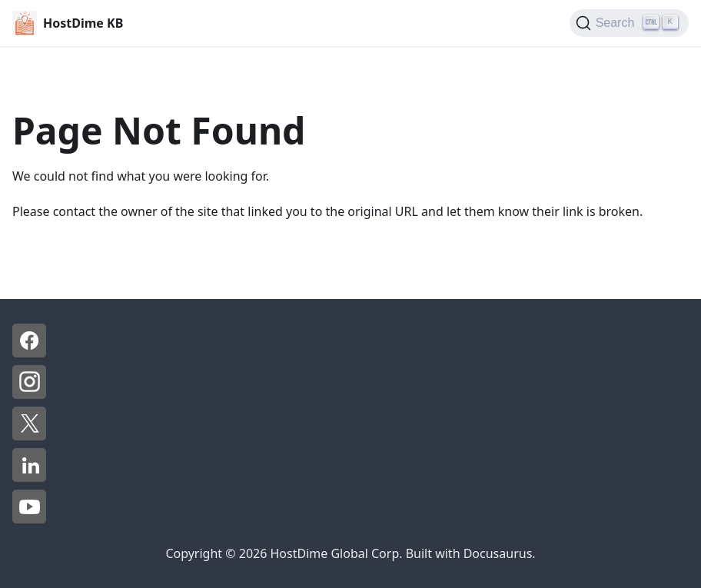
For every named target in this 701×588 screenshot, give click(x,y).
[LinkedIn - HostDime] (29, 477)
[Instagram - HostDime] (29, 394)
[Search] (629, 23)
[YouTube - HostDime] (29, 519)
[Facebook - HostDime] (29, 353)
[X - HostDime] (29, 436)
